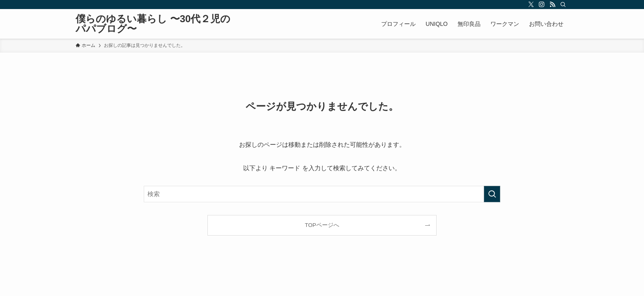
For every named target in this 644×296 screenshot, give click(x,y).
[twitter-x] (531, 5)
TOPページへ (322, 225)
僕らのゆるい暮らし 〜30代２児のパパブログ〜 (153, 24)
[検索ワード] (322, 194)
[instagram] (542, 5)
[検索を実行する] (492, 194)
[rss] (552, 5)
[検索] (563, 5)
